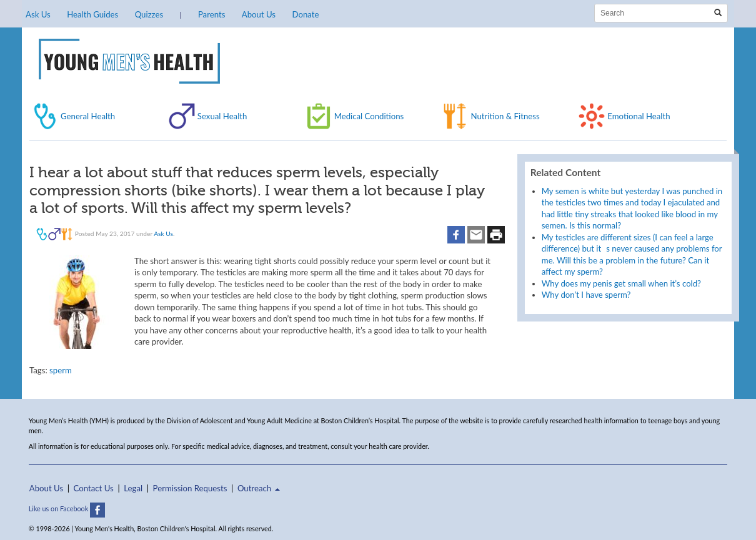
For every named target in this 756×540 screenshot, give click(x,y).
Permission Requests (190, 488)
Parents (211, 14)
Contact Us (94, 488)
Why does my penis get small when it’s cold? (621, 283)
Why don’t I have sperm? (586, 295)
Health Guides (92, 14)
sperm (61, 370)
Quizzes (149, 14)
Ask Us (38, 14)
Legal (133, 488)
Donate (305, 14)
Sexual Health (222, 116)
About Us (259, 14)
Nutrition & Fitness (505, 116)
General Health (88, 116)
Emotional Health (639, 116)
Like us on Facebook (67, 508)
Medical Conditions (369, 116)
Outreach (259, 488)
